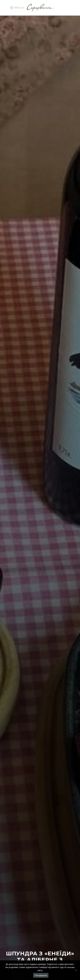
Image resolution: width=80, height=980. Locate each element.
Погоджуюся (41, 975)
